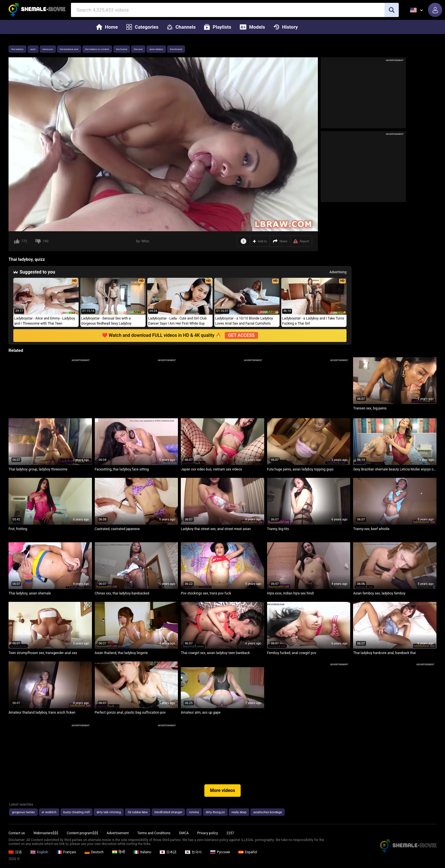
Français (66, 852)
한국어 (193, 852)
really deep (239, 812)
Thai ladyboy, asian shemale (30, 593)
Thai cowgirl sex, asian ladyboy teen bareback (215, 653)
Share (280, 241)
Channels (181, 27)
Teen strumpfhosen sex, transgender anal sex (43, 653)
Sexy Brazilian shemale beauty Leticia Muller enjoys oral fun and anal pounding (395, 469)
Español (248, 852)
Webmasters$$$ (46, 833)
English (39, 852)
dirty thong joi (215, 812)
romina (194, 812)
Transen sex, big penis (370, 408)
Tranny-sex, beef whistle (371, 529)
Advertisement (118, 833)
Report (301, 241)
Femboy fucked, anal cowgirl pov (292, 653)
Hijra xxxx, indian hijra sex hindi (290, 593)
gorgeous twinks (23, 812)
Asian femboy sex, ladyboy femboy (379, 593)
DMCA (184, 833)
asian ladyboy (156, 49)
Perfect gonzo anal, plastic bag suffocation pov (130, 713)
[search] (392, 10)
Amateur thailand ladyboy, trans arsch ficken (42, 713)
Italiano (143, 852)
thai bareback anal (69, 49)
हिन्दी (119, 852)
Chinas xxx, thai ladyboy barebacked (122, 593)
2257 (230, 833)
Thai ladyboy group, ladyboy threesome (38, 469)
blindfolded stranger (168, 812)
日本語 (168, 852)
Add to (260, 241)
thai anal (138, 49)
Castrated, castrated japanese (117, 529)
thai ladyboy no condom (97, 49)
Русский (220, 852)
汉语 (15, 852)
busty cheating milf (76, 812)
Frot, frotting (18, 529)
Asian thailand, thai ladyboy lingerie (121, 653)
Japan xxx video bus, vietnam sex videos (211, 469)
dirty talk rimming (109, 812)
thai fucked (122, 49)
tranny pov (48, 49)
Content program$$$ (82, 833)
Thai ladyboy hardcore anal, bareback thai (384, 653)
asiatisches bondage (267, 812)
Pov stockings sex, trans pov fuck (206, 593)
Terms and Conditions (154, 833)
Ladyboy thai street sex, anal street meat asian (216, 529)
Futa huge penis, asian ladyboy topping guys (300, 469)
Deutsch (94, 852)
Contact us (17, 833)
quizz (33, 49)
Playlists (218, 27)
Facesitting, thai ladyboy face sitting (122, 469)
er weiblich (49, 812)
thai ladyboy (17, 49)
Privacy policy (208, 833)
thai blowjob (176, 49)
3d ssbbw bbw (138, 812)
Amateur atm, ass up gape (201, 713)
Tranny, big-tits (278, 529)
